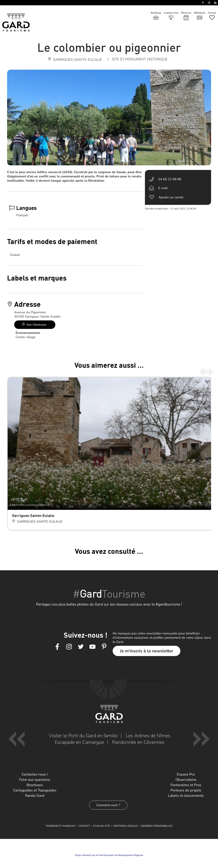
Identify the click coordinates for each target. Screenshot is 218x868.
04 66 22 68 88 (170, 179)
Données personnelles (157, 826)
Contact (84, 826)
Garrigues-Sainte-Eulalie (33, 515)
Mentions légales (125, 826)
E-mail (163, 188)
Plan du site (102, 826)
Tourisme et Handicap (60, 826)
